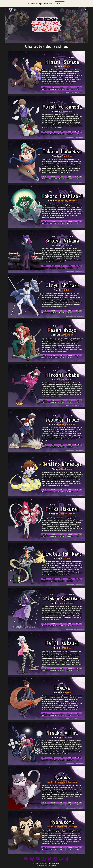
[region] (46, 3)
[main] (47, 46)
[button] (85, 10)
